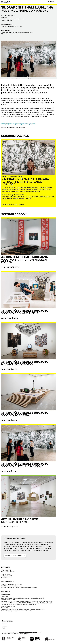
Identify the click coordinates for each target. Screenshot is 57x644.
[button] (52, 2)
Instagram (5, 626)
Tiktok (3, 628)
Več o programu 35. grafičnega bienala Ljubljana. (18, 124)
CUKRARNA (6, 2)
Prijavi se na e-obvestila (15, 556)
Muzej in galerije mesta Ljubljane (28, 632)
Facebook (4, 624)
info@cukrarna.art (16, 34)
